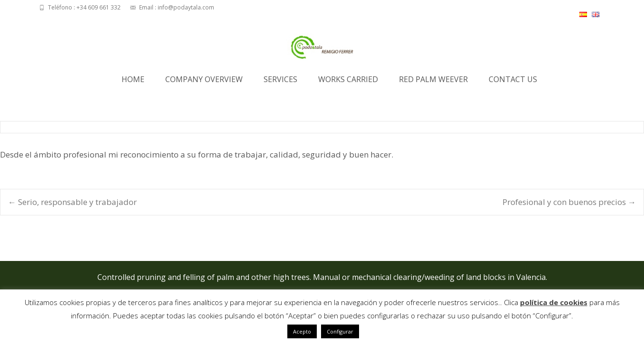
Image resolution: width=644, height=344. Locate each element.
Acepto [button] (302, 331)
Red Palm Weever (433, 82)
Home (133, 82)
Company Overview (204, 82)
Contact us (513, 82)
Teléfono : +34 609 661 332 (84, 7)
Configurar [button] (340, 331)
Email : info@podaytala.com (177, 7)
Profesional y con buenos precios (569, 202)
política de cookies (554, 302)
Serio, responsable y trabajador (72, 202)
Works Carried (348, 82)
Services (280, 82)
